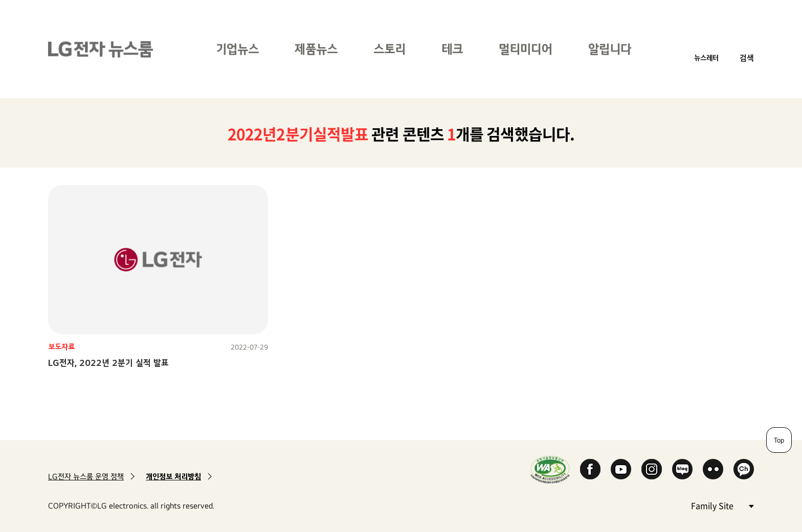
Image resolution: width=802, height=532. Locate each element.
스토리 (389, 49)
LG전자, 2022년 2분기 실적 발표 (108, 363)
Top (779, 440)
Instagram (652, 469)
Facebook (590, 469)
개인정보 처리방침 (173, 477)
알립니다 (610, 49)
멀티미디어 (526, 49)
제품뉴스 (316, 49)
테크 (452, 49)
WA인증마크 (550, 469)
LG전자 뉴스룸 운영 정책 (86, 477)
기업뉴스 (237, 49)
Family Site (722, 505)
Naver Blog (682, 469)
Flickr (713, 469)
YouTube (621, 469)
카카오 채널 (744, 469)
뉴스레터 (706, 57)
